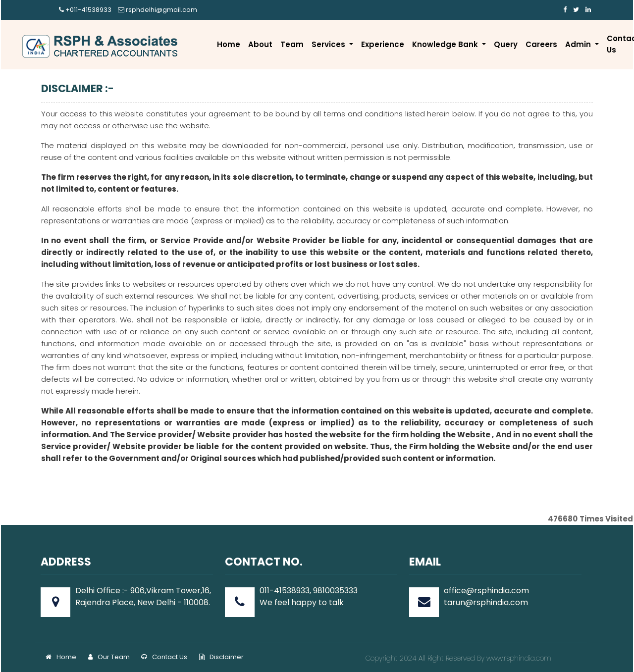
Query (506, 44)
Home (229, 44)
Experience (383, 44)
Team (292, 44)
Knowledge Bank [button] (446, 44)
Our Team (109, 657)
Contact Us (164, 657)
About (260, 44)
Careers (541, 44)
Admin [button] (579, 44)
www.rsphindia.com (518, 658)
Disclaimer (221, 657)
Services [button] (329, 44)
